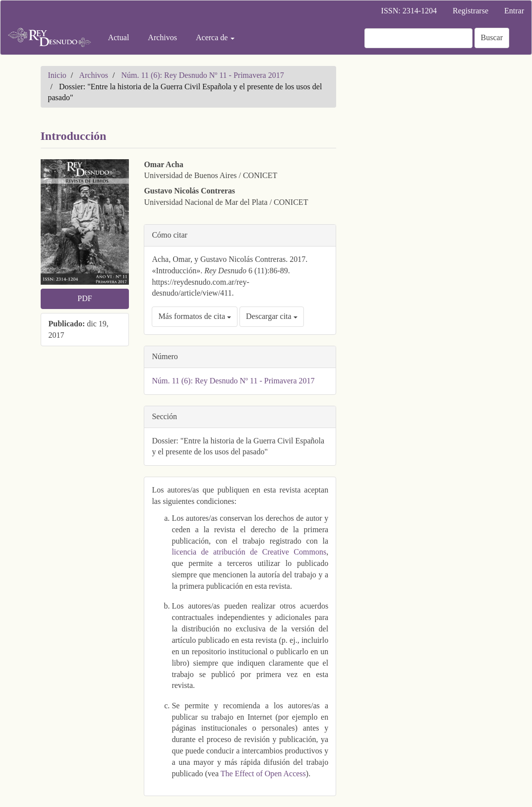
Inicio (57, 75)
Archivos (162, 37)
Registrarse (471, 11)
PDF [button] (85, 298)
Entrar (514, 11)
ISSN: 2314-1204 (409, 11)
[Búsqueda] (418, 38)
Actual (119, 37)
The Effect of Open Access (263, 774)
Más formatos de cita (195, 316)
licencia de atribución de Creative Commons (249, 552)
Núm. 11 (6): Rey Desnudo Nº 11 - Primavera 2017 (203, 75)
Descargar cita (272, 316)
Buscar (492, 37)
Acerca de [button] (215, 37)
